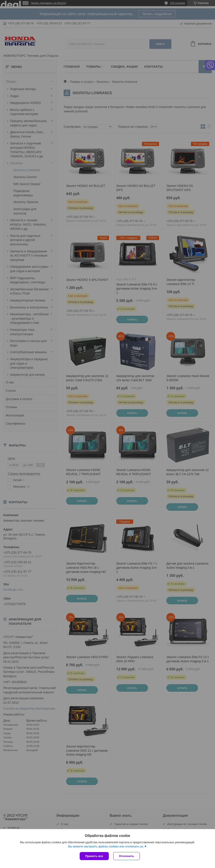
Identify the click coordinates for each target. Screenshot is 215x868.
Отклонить (126, 856)
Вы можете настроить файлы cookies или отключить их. (106, 846)
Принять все (94, 856)
